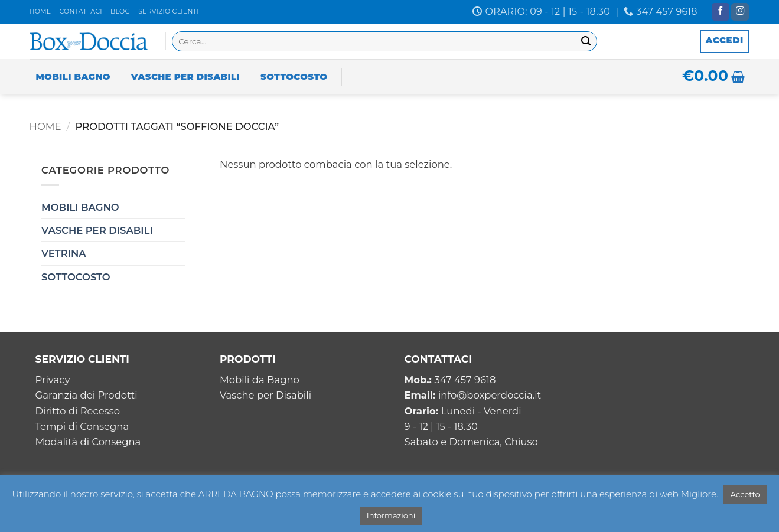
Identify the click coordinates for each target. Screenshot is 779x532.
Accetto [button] (745, 494)
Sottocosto (294, 76)
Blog (120, 11)
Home (40, 11)
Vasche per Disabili (185, 76)
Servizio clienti (169, 11)
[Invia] (586, 42)
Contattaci (80, 11)
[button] (725, 41)
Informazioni (391, 515)
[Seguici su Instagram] (740, 12)
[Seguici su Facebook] (721, 12)
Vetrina (64, 253)
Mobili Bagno (73, 76)
